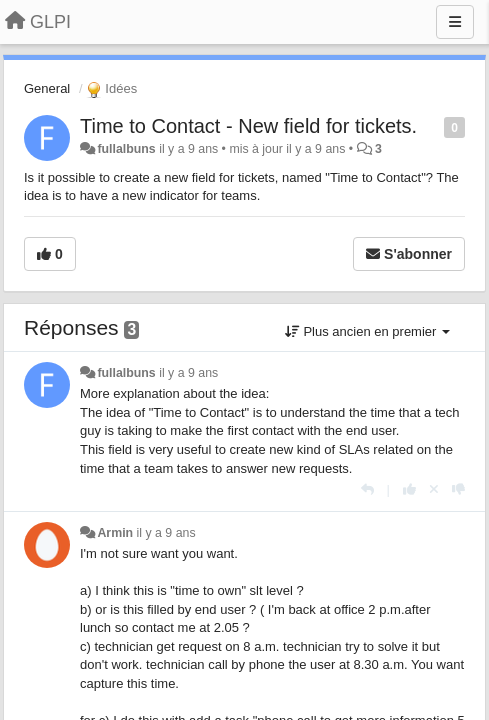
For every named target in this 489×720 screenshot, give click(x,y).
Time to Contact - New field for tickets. (248, 126)
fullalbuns (126, 149)
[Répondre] (367, 489)
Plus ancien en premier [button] (367, 331)
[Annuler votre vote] (434, 489)
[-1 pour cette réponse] (458, 489)
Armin (115, 533)
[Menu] (455, 22)
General (47, 88)
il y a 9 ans (188, 373)
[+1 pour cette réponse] (409, 489)
